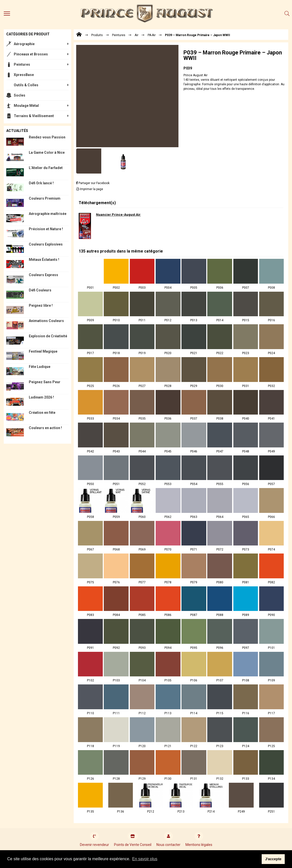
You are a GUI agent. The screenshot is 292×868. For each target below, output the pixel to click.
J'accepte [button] (273, 859)
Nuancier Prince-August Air (118, 215)
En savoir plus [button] (145, 859)
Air (136, 35)
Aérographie (24, 44)
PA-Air (152, 35)
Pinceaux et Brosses (31, 54)
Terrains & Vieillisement (34, 116)
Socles (20, 95)
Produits (97, 35)
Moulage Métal (26, 106)
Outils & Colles (26, 85)
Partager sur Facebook (93, 183)
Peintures (22, 64)
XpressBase (24, 75)
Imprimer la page (90, 189)
